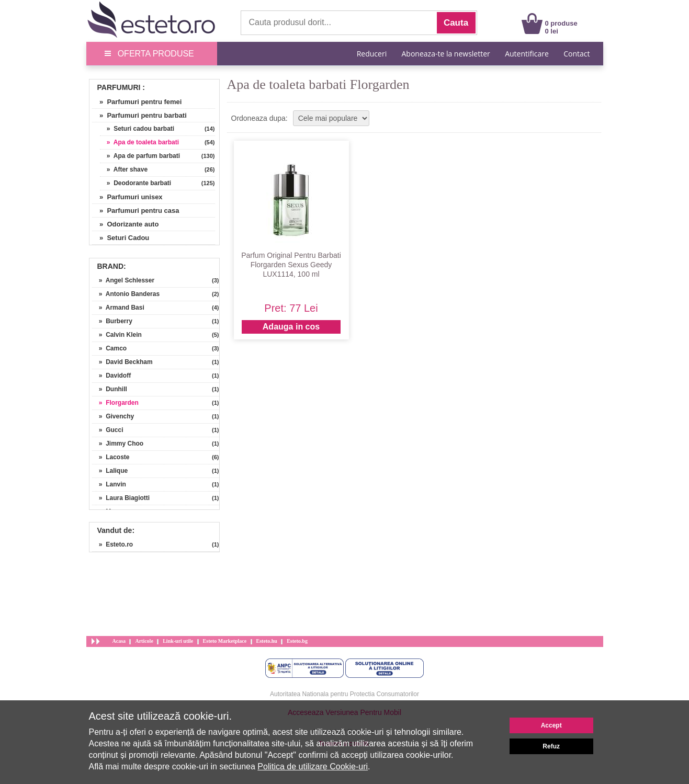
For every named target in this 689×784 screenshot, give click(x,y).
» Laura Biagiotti (121, 498)
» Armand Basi (118, 308)
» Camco (110, 348)
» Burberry (112, 321)
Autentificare (527, 54)
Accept (551, 725)
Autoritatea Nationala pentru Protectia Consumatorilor (344, 694)
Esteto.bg (297, 641)
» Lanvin (109, 484)
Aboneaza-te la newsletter (446, 54)
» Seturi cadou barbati (137, 129)
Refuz (551, 746)
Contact (577, 54)
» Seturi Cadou (121, 238)
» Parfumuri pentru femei (137, 102)
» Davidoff (112, 376)
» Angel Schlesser (123, 280)
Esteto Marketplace (225, 641)
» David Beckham (122, 362)
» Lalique (110, 471)
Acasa (119, 641)
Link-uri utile (178, 641)
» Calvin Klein (117, 335)
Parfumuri (119, 87)
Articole (144, 641)
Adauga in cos (291, 327)
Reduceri (372, 54)
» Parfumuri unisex (127, 197)
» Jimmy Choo (118, 444)
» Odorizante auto (126, 224)
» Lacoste (111, 457)
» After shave (124, 169)
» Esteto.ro (113, 544)
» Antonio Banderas (126, 294)
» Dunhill (110, 389)
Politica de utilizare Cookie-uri (313, 766)
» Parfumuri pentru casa (136, 211)
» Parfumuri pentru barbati (139, 115)
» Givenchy (113, 416)
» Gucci (108, 430)
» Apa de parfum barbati (140, 156)
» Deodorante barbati (136, 183)
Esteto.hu (267, 641)
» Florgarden (115, 403)
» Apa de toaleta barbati (140, 142)
